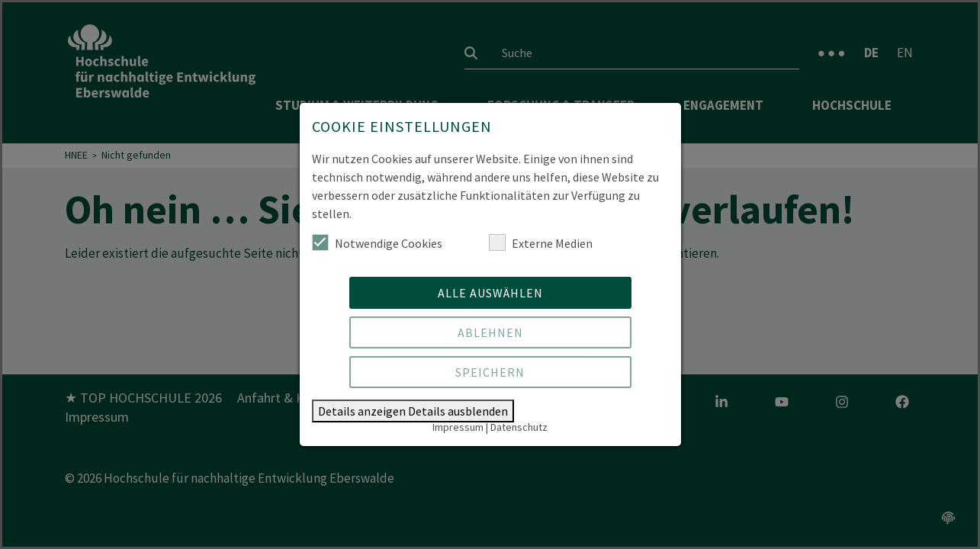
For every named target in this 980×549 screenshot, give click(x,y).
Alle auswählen (490, 293)
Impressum (458, 427)
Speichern (490, 372)
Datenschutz (519, 427)
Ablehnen (490, 332)
